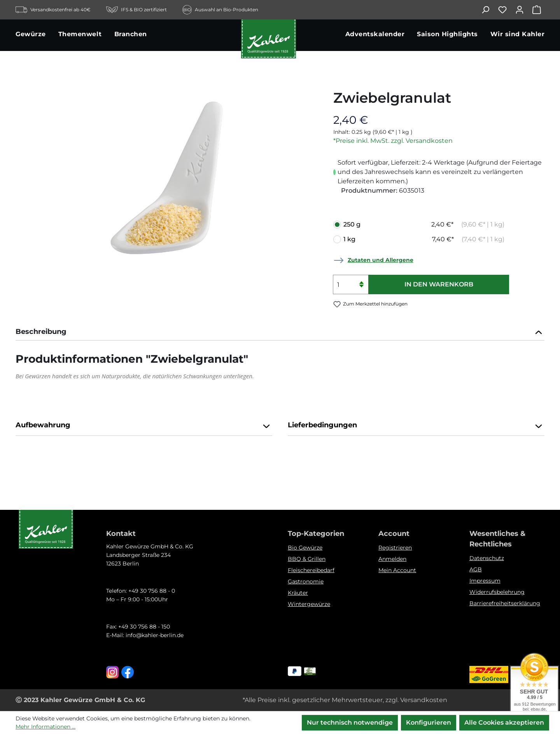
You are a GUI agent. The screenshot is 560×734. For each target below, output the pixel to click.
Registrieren (395, 548)
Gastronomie (306, 581)
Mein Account (397, 570)
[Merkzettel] (506, 10)
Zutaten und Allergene (381, 260)
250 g (424, 225)
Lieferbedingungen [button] (416, 426)
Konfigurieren (429, 723)
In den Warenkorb (439, 284)
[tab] (280, 333)
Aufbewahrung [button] (144, 426)
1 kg (424, 239)
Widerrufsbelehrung (497, 592)
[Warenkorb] (538, 10)
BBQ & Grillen (307, 559)
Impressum (485, 581)
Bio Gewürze (305, 548)
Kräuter (298, 593)
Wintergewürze (309, 604)
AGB (476, 569)
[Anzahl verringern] (361, 289)
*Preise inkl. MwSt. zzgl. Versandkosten (393, 141)
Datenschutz (487, 558)
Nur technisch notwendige (350, 723)
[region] (167, 176)
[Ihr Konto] (523, 10)
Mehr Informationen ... (45, 727)
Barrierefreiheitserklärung (505, 603)
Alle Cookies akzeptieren (504, 723)
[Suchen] (489, 10)
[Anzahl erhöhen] (361, 280)
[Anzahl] (351, 284)
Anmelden (392, 559)
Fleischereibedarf (311, 570)
